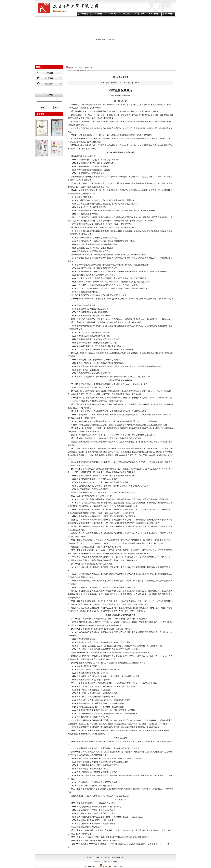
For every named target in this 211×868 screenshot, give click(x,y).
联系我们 (169, 14)
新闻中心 (112, 14)
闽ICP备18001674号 (92, 866)
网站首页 (84, 14)
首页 (80, 68)
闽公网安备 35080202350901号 (112, 866)
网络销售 (141, 14)
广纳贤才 (155, 14)
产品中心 (126, 14)
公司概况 (98, 14)
